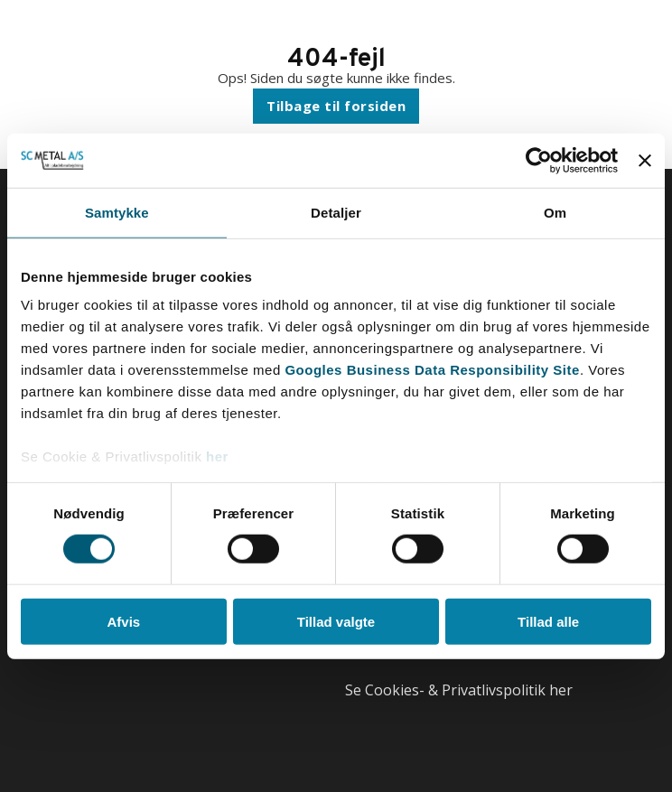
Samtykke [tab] (117, 212)
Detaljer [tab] (336, 212)
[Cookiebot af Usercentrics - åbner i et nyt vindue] (539, 160)
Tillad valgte (336, 622)
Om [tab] (555, 212)
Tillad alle (548, 622)
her (217, 457)
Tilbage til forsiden (336, 106)
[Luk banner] (645, 160)
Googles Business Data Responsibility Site (432, 370)
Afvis (123, 622)
